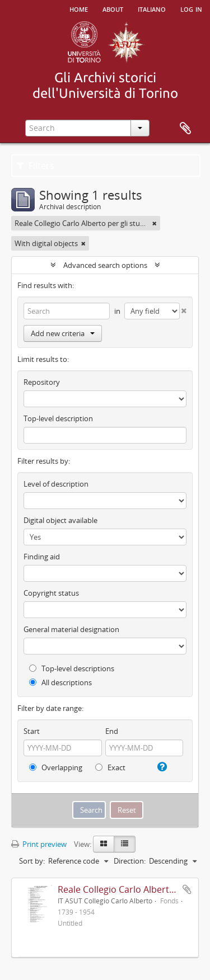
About (113, 8)
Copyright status (51, 593)
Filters (36, 166)
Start (32, 731)
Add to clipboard (187, 889)
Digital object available (60, 520)
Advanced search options (105, 265)
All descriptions (60, 682)
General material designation (71, 629)
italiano (152, 8)
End (112, 731)
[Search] (67, 311)
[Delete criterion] (183, 308)
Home (79, 8)
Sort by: (32, 861)
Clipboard (185, 129)
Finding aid (42, 557)
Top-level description (58, 418)
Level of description (56, 484)
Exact (110, 767)
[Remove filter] (155, 223)
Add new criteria (63, 333)
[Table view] (125, 844)
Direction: (130, 861)
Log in (191, 8)
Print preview (39, 844)
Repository (42, 382)
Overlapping (56, 767)
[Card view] (104, 844)
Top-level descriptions (72, 668)
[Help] (161, 767)
